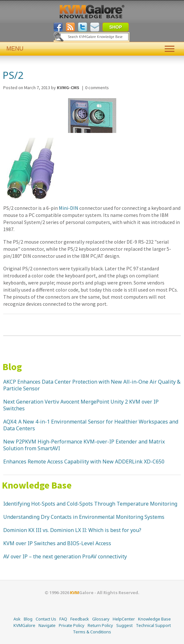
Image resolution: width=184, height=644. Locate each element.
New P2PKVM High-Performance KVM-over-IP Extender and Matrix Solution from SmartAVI (84, 445)
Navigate (47, 625)
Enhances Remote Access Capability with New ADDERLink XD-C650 (84, 462)
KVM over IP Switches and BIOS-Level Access (57, 543)
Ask (17, 619)
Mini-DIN (69, 208)
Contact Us (46, 619)
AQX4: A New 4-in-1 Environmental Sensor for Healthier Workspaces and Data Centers (91, 425)
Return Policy (100, 625)
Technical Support (153, 625)
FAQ (63, 619)
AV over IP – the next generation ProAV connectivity (65, 556)
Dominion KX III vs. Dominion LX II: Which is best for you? (72, 530)
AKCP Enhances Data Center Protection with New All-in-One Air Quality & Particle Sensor (92, 385)
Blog (12, 367)
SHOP (116, 27)
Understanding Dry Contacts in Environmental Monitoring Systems (84, 517)
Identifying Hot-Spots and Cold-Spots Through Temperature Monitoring (90, 504)
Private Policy (72, 625)
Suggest (124, 625)
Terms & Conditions (92, 632)
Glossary (101, 619)
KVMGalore (24, 625)
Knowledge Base (37, 485)
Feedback (80, 619)
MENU (92, 49)
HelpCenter (124, 619)
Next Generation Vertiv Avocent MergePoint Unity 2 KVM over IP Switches (81, 405)
